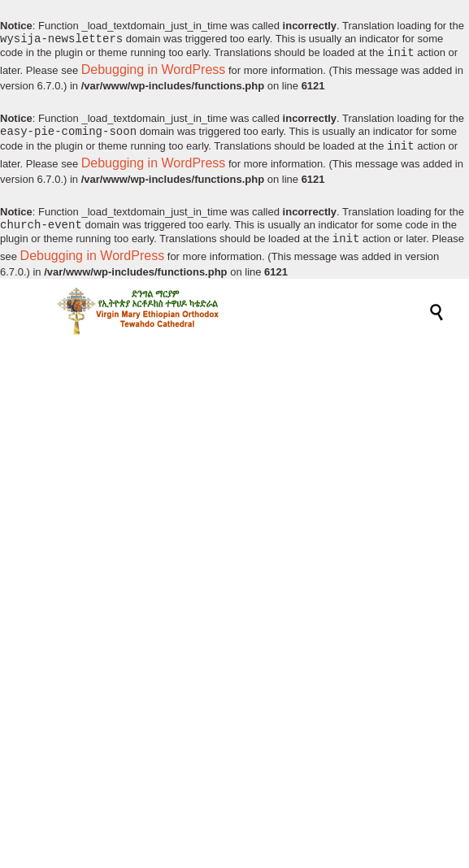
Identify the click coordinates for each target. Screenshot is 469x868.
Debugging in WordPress (154, 71)
